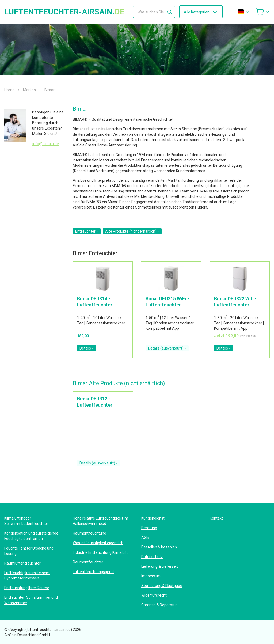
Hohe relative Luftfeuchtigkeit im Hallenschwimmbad (100, 521)
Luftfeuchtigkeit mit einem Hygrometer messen (27, 575)
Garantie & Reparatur (159, 605)
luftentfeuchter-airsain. (64, 12)
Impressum (151, 576)
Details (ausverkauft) (167, 348)
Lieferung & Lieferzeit (160, 566)
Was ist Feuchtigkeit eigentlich (98, 543)
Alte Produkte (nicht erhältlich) (132, 231)
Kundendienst (153, 518)
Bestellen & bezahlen (159, 547)
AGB (145, 537)
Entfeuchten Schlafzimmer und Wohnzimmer (31, 600)
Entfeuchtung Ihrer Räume (27, 588)
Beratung (149, 528)
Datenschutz (152, 557)
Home (9, 90)
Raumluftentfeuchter (22, 563)
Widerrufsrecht (154, 595)
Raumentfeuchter (88, 562)
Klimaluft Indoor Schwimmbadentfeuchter (26, 521)
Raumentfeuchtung (90, 533)
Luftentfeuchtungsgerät (93, 572)
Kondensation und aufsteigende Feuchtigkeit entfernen (31, 536)
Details (87, 348)
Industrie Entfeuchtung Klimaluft (100, 552)
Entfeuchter (87, 231)
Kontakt (216, 518)
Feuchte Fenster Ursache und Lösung (29, 551)
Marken (29, 90)
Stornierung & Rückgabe (162, 586)
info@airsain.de (46, 144)
